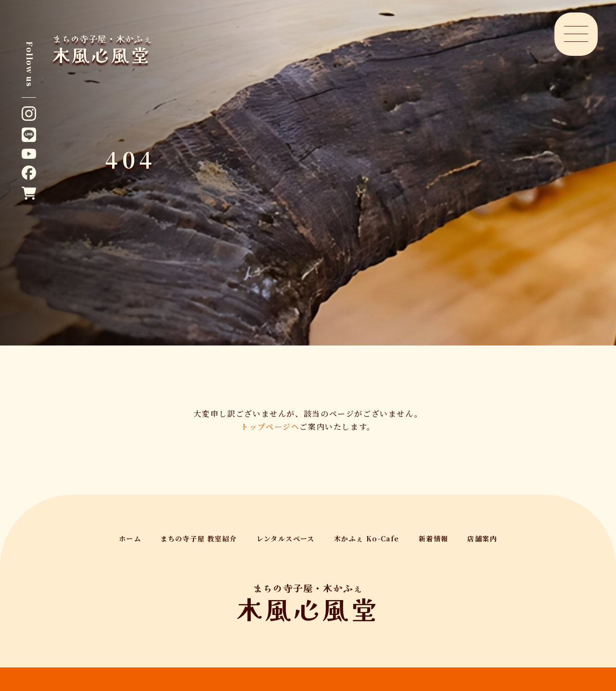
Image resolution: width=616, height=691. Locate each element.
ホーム (130, 538)
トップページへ (270, 427)
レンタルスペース (286, 538)
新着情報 (434, 538)
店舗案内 (482, 538)
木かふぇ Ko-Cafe (367, 538)
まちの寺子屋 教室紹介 (199, 538)
